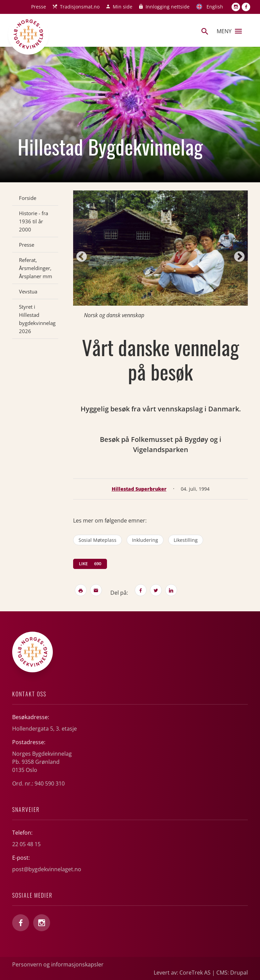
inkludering (145, 540)
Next (239, 257)
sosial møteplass (97, 540)
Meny (229, 31)
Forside (28, 198)
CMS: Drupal (232, 973)
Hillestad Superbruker (139, 489)
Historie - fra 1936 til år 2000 (34, 221)
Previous (82, 257)
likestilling (186, 540)
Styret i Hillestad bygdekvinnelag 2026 (37, 319)
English (215, 7)
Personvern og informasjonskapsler (58, 964)
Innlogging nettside (168, 7)
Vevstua (28, 291)
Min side (123, 7)
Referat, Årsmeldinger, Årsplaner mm (36, 268)
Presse (39, 7)
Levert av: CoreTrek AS (182, 973)
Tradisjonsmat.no (80, 7)
